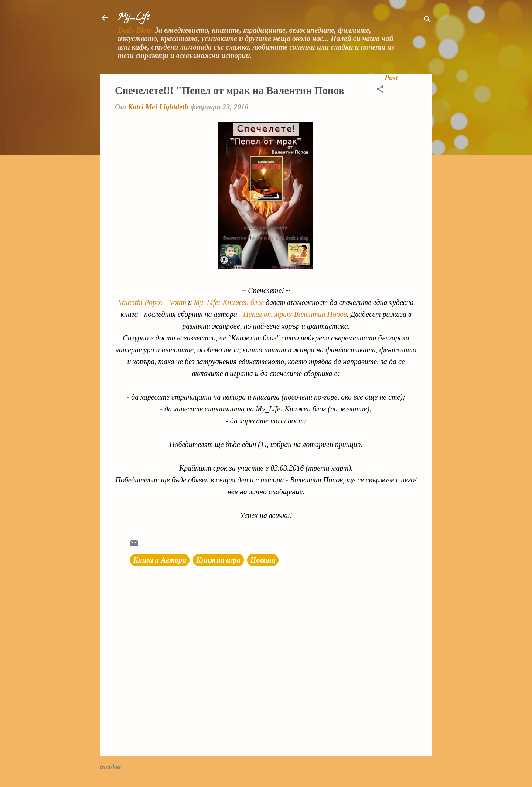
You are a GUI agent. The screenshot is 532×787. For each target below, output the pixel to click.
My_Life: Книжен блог (229, 302)
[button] (380, 90)
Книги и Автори (160, 560)
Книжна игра (218, 560)
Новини (263, 560)
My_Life (134, 18)
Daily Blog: (135, 30)
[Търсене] (427, 20)
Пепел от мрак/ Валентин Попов (295, 314)
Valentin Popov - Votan (152, 302)
